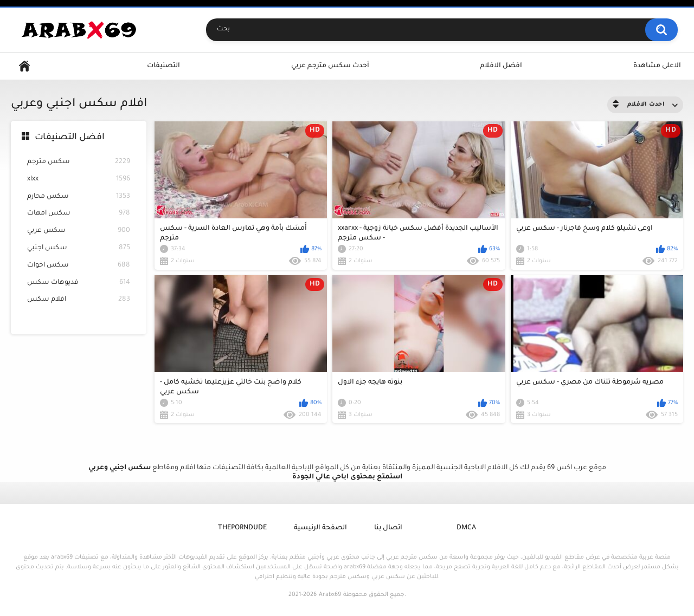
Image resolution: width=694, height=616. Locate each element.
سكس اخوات (79, 266)
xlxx (79, 180)
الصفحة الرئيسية (320, 528)
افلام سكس (79, 300)
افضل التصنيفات (70, 138)
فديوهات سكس (79, 283)
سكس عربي (79, 231)
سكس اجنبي (79, 248)
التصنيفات (163, 66)
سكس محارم (79, 197)
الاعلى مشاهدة (657, 66)
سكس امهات (79, 214)
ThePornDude (242, 528)
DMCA (466, 528)
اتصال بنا (388, 528)
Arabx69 (330, 595)
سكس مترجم (79, 162)
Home (24, 66)
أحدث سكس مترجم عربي (330, 66)
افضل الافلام (501, 66)
